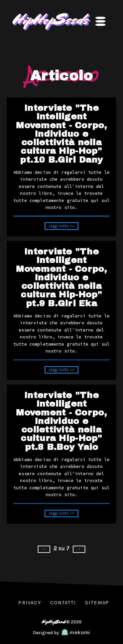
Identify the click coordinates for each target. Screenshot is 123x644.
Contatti (63, 602)
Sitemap (97, 602)
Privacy (30, 602)
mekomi (76, 633)
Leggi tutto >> (61, 229)
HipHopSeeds (50, 19)
